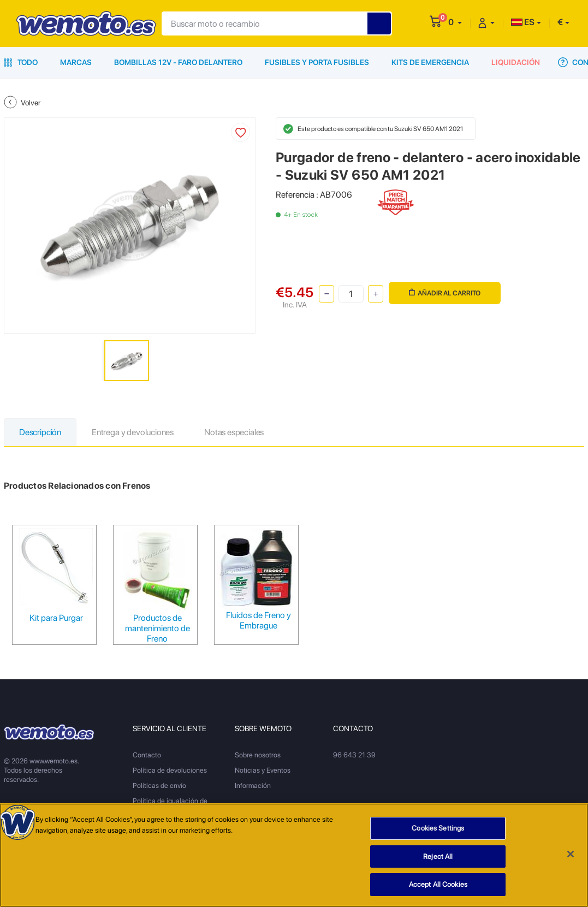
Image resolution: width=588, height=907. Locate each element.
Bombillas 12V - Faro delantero (178, 62)
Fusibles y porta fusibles (317, 62)
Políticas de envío (159, 786)
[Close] (571, 854)
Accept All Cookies (438, 884)
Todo (21, 62)
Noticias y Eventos (263, 770)
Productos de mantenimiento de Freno (158, 628)
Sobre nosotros (258, 755)
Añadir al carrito (445, 293)
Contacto (147, 755)
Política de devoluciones (170, 770)
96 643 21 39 (354, 755)
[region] (294, 855)
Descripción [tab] (40, 432)
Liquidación (516, 62)
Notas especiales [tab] (234, 432)
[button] (455, 22)
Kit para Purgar (56, 618)
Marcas (76, 62)
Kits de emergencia (430, 62)
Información (253, 786)
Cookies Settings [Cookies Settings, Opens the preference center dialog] (438, 828)
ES (523, 22)
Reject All (438, 856)
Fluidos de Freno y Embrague (259, 620)
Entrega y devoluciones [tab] (133, 432)
